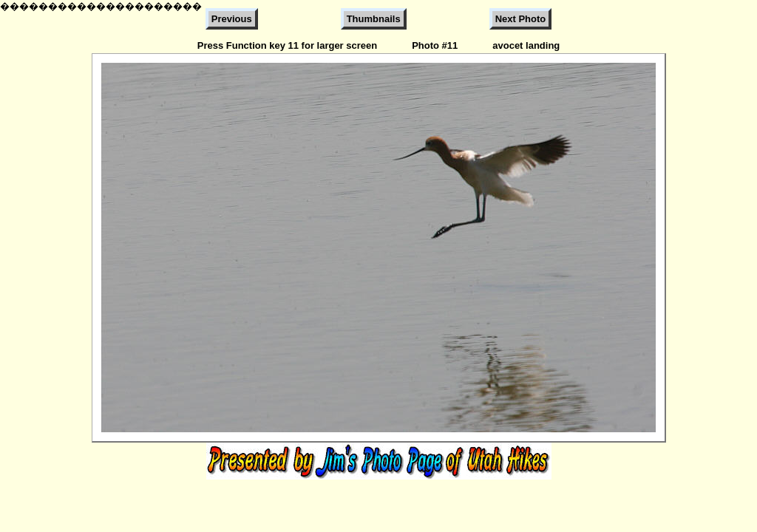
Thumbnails (374, 19)
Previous (232, 19)
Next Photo (521, 19)
